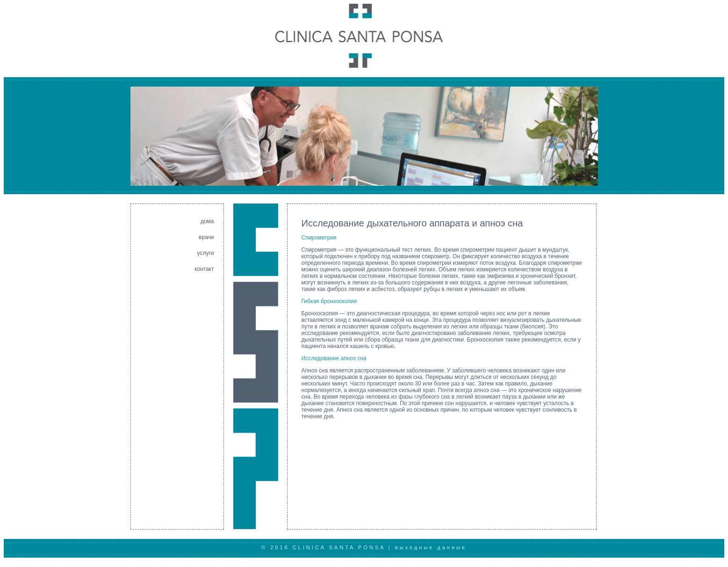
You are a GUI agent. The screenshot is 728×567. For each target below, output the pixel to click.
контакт (204, 269)
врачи (206, 237)
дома (207, 221)
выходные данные (431, 547)
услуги (206, 253)
